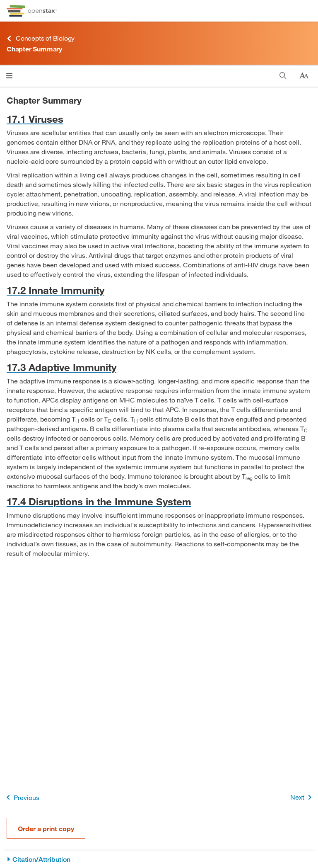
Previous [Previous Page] (21, 797)
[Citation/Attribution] (159, 860)
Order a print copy (46, 828)
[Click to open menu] (9, 76)
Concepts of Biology (41, 38)
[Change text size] (304, 76)
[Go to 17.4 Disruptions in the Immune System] (159, 501)
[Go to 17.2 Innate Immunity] (159, 290)
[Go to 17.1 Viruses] (159, 119)
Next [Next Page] (302, 797)
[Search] (283, 76)
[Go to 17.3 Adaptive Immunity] (159, 367)
